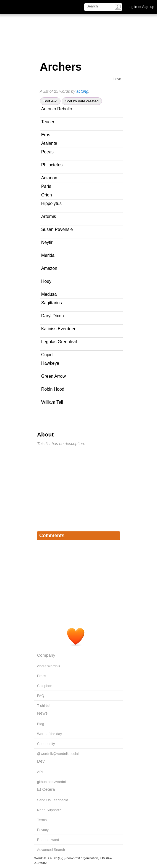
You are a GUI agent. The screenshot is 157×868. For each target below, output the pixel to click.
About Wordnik (49, 666)
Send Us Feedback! (53, 800)
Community (46, 744)
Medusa (49, 294)
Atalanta (49, 143)
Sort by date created (82, 101)
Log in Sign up (141, 7)
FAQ (41, 696)
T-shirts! (43, 706)
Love (117, 79)
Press (42, 676)
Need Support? (49, 810)
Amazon (49, 268)
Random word (48, 840)
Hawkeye (50, 363)
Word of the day (49, 734)
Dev (41, 761)
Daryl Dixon (53, 316)
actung (82, 91)
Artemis (49, 216)
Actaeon (49, 178)
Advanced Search (51, 850)
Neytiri (47, 242)
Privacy (43, 830)
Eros (46, 135)
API (40, 772)
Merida (48, 255)
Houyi (47, 281)
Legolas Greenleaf (59, 342)
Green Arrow (53, 376)
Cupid (47, 355)
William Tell (52, 402)
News (42, 713)
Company (46, 655)
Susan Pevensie (57, 229)
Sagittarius (52, 303)
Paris (46, 186)
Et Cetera (46, 789)
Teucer (48, 122)
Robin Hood (53, 389)
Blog (41, 724)
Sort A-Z (50, 101)
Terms (42, 820)
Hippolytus (51, 203)
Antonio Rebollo (57, 109)
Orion (47, 195)
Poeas (47, 152)
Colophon (45, 686)
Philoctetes (52, 165)
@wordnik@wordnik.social (58, 754)
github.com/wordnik (52, 782)
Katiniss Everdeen (59, 329)
